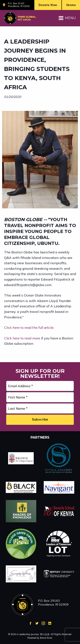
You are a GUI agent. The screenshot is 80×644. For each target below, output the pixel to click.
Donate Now (48, 5)
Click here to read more (22, 338)
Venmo (71, 5)
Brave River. (46, 638)
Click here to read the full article (29, 328)
